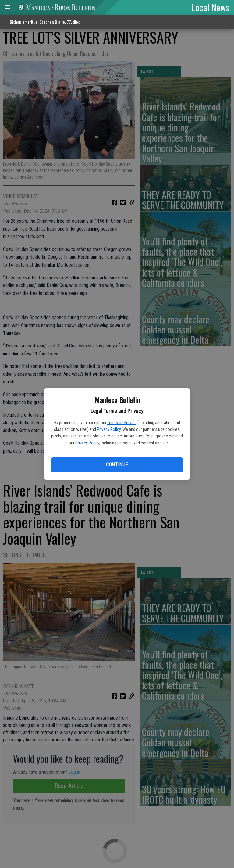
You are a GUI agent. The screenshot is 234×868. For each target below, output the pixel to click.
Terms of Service (122, 423)
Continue (117, 465)
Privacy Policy (109, 429)
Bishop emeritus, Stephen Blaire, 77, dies (45, 22)
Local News (210, 7)
